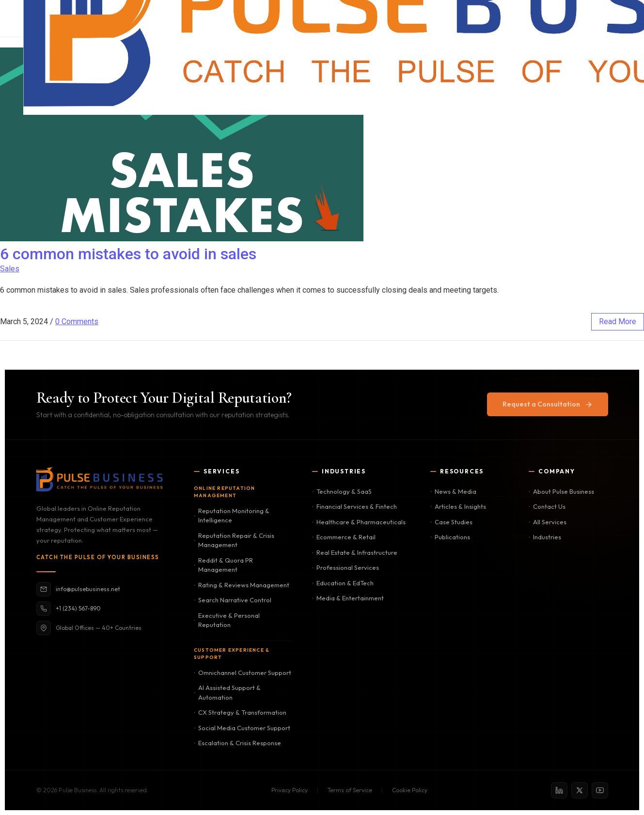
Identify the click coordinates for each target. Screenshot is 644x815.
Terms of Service (350, 790)
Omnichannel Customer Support (243, 673)
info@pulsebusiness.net (78, 589)
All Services (548, 522)
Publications (450, 537)
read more (618, 321)
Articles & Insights (458, 506)
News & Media (453, 491)
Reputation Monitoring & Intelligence (232, 516)
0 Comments (77, 321)
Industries (545, 537)
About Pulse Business (561, 491)
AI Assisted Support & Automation (227, 692)
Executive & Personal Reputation (227, 620)
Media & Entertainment (348, 598)
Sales (10, 269)
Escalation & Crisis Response (237, 743)
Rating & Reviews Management (242, 585)
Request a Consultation (548, 404)
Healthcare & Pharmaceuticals (359, 522)
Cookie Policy (410, 790)
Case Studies (451, 522)
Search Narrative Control (233, 600)
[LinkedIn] (559, 790)
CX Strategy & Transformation (240, 712)
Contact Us (547, 506)
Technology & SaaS (342, 491)
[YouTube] (600, 790)
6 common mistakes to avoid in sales (128, 254)
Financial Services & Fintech (354, 506)
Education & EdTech (343, 583)
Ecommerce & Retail (344, 537)
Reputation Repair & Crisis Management (234, 540)
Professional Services (346, 567)
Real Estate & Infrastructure (355, 552)
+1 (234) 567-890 (69, 609)
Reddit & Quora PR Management (223, 565)
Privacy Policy (290, 790)
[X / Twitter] (580, 790)
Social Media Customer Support (242, 728)
